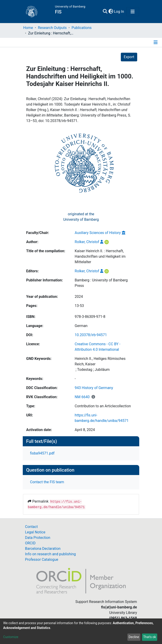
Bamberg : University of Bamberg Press (101, 283)
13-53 (79, 306)
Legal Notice (35, 532)
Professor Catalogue (42, 560)
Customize (11, 637)
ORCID (30, 543)
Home (28, 28)
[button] (111, 12)
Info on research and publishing (50, 554)
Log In (119, 12)
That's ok (149, 637)
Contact (31, 527)
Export (129, 57)
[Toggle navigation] (133, 12)
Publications (81, 28)
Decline (134, 637)
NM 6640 (82, 397)
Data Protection (38, 538)
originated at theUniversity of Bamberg (81, 217)
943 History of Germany (94, 388)
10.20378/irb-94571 (91, 335)
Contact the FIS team (47, 482)
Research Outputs (52, 28)
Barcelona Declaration (43, 549)
